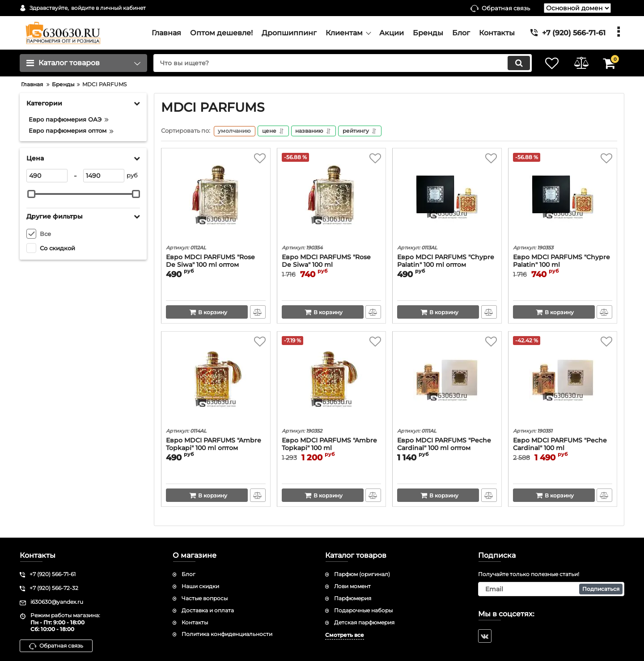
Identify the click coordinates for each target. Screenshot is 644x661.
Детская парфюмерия (364, 622)
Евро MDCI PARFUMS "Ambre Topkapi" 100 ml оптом (214, 445)
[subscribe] (551, 589)
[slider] (31, 194)
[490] (47, 176)
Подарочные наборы (363, 610)
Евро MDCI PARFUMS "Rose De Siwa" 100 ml (326, 262)
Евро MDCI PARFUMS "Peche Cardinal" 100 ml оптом (444, 445)
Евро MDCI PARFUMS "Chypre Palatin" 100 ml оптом (446, 262)
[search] (339, 63)
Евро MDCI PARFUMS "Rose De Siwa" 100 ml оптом (210, 262)
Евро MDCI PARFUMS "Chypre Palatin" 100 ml (561, 262)
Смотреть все (345, 635)
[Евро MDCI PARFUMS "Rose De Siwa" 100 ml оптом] (216, 198)
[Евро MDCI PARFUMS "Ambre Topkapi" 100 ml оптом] (216, 381)
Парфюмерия (353, 598)
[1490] (104, 176)
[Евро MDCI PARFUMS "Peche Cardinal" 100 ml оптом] (447, 381)
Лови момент (352, 586)
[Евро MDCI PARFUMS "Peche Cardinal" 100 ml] (563, 381)
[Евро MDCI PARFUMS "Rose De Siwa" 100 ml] (332, 198)
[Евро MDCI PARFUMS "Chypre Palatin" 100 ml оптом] (447, 198)
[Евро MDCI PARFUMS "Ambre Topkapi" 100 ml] (332, 381)
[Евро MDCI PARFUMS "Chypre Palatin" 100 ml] (563, 198)
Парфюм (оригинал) (362, 575)
